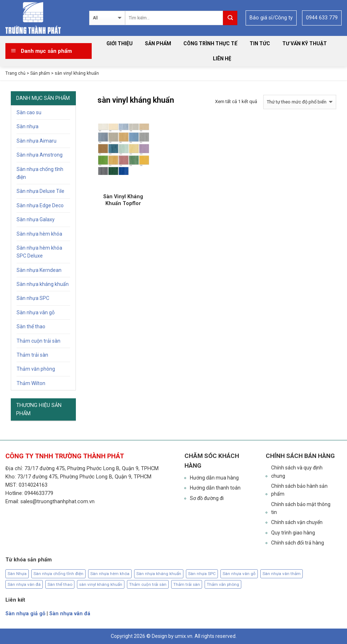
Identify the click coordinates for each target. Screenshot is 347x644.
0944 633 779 (322, 18)
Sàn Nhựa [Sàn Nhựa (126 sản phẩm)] (17, 574)
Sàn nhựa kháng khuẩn (43, 284)
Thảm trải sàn (32, 355)
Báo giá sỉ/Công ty (271, 18)
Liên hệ (222, 59)
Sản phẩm (158, 43)
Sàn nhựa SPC (33, 298)
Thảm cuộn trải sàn (38, 341)
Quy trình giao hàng (293, 533)
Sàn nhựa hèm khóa (39, 234)
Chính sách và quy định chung (297, 472)
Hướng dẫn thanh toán (215, 488)
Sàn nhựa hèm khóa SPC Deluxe (39, 252)
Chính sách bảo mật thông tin (301, 508)
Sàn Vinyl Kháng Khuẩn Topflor (123, 200)
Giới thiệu (120, 43)
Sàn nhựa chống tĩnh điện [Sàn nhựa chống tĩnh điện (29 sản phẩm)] (58, 574)
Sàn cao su (29, 112)
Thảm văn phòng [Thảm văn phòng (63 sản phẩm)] (223, 584)
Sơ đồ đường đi (207, 498)
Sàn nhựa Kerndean (39, 270)
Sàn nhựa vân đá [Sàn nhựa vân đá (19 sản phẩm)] (24, 584)
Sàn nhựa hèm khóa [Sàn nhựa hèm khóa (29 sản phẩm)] (110, 574)
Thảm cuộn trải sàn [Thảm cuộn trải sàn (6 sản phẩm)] (148, 584)
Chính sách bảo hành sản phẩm (299, 490)
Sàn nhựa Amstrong (40, 155)
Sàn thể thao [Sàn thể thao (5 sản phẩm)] (60, 584)
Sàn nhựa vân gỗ (36, 312)
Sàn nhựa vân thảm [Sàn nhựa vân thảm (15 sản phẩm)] (282, 574)
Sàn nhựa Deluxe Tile (40, 191)
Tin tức (260, 43)
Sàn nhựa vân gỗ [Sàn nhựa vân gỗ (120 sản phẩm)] (239, 574)
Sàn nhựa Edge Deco (40, 205)
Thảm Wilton (31, 383)
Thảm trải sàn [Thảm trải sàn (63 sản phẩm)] (187, 584)
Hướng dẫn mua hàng (214, 478)
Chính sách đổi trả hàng (298, 543)
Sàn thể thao (31, 326)
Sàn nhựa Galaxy (36, 219)
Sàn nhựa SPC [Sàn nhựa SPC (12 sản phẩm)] (202, 574)
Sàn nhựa (28, 126)
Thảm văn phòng (36, 369)
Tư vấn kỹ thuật (305, 43)
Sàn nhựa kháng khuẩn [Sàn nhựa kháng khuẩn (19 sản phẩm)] (159, 574)
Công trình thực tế (210, 43)
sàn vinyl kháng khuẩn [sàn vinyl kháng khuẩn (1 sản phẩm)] (101, 584)
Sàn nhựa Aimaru (36, 141)
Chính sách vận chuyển (297, 522)
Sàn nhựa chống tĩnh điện (40, 173)
